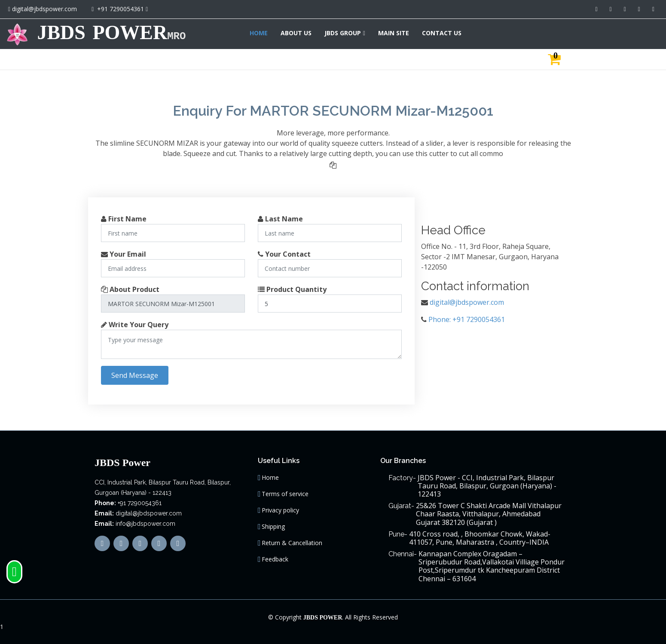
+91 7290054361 (121, 9)
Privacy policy (280, 510)
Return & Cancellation (292, 543)
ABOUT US (488, 33)
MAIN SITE (585, 33)
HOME (450, 33)
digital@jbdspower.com (44, 9)
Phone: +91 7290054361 (467, 319)
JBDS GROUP (534, 33)
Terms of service (285, 494)
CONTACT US (633, 33)
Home (270, 478)
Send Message (135, 375)
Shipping (273, 527)
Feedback (275, 559)
